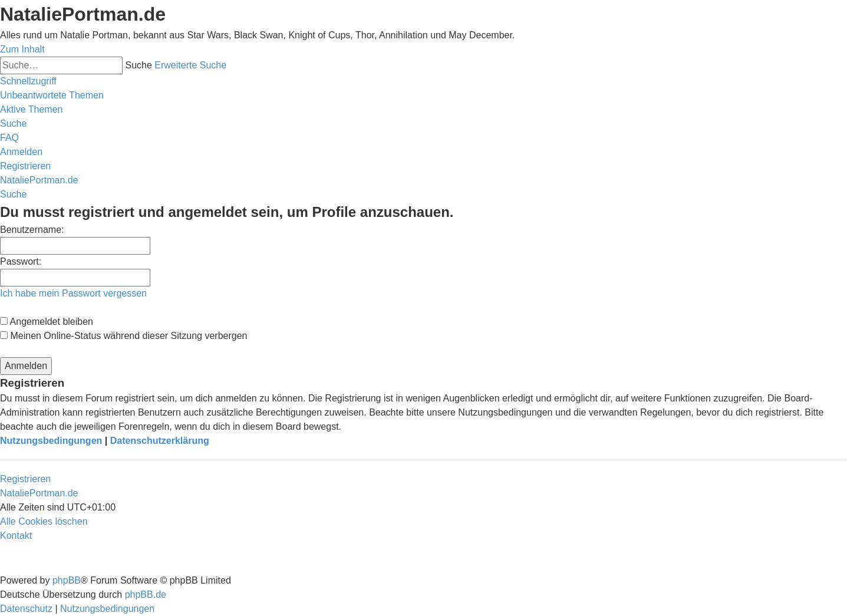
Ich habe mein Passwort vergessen (73, 293)
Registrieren (25, 479)
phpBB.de (146, 594)
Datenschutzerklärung (160, 441)
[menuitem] (52, 95)
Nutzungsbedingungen (51, 441)
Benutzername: (32, 230)
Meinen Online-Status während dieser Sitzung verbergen (123, 336)
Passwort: (21, 261)
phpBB (67, 580)
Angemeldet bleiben (47, 322)
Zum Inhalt (22, 49)
